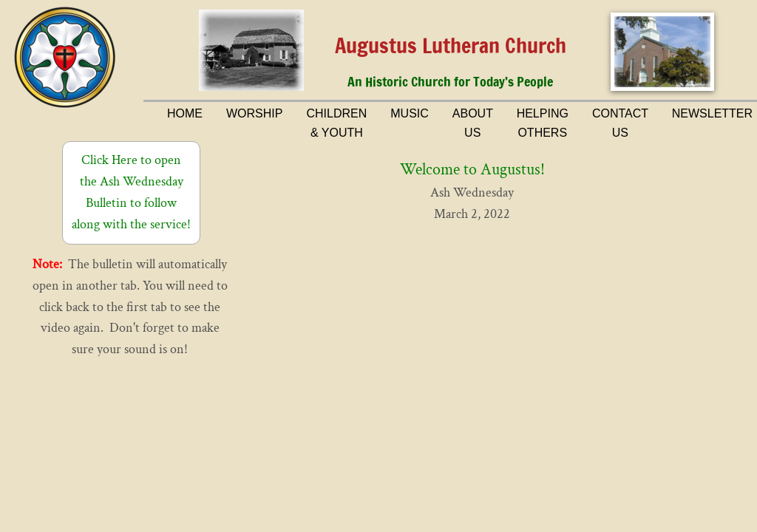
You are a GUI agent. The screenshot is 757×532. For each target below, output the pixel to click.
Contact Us (620, 123)
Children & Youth (336, 123)
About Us (473, 123)
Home (185, 113)
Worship (254, 113)
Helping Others (543, 123)
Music (410, 113)
